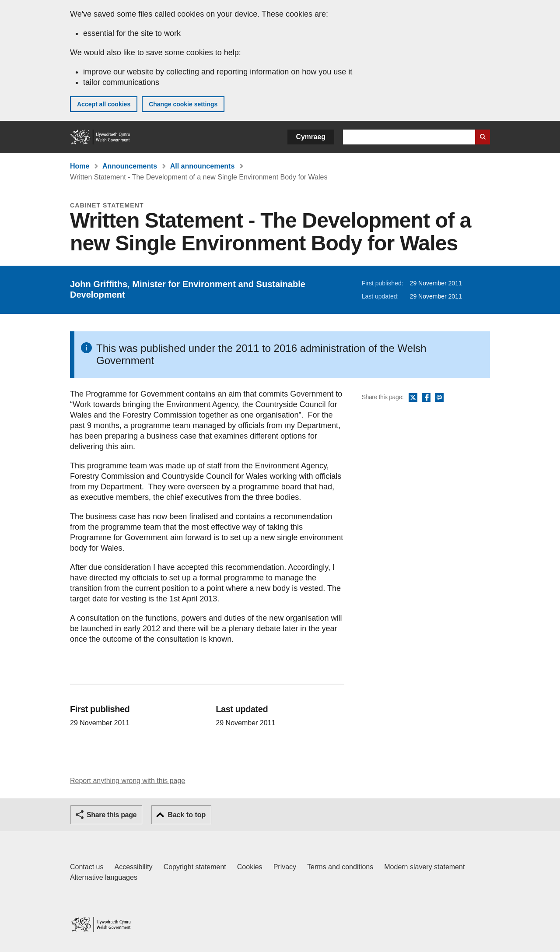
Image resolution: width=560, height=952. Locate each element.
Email (439, 398)
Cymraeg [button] (311, 137)
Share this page (112, 815)
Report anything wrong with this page (128, 781)
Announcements (130, 166)
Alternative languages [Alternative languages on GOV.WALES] (104, 877)
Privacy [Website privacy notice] (285, 867)
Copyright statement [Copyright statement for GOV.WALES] (195, 867)
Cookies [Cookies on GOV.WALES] (250, 867)
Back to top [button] (187, 815)
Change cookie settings (183, 104)
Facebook (426, 398)
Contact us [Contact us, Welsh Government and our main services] (87, 867)
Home (80, 166)
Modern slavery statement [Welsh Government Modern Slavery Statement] (424, 867)
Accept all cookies (104, 104)
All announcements (203, 166)
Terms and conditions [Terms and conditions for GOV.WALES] (340, 867)
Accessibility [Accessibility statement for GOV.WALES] (133, 867)
